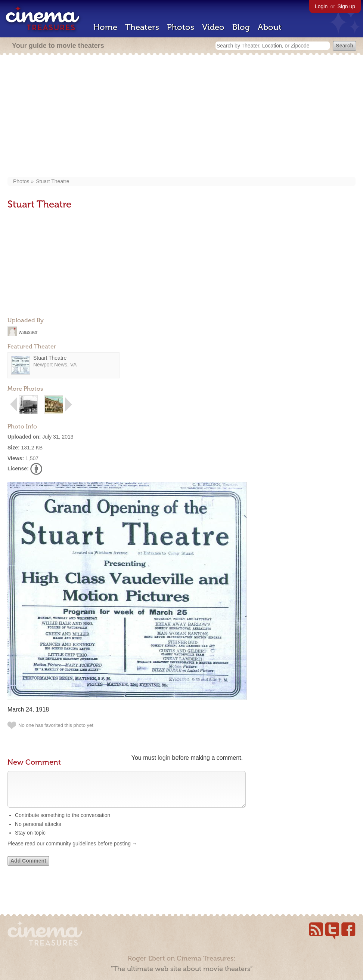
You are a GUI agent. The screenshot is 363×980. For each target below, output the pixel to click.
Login (321, 6)
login (164, 758)
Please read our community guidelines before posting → (72, 851)
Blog (241, 27)
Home (105, 27)
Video (213, 27)
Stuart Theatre (52, 181)
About (270, 27)
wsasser (28, 332)
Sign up (346, 6)
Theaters (142, 27)
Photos (181, 27)
